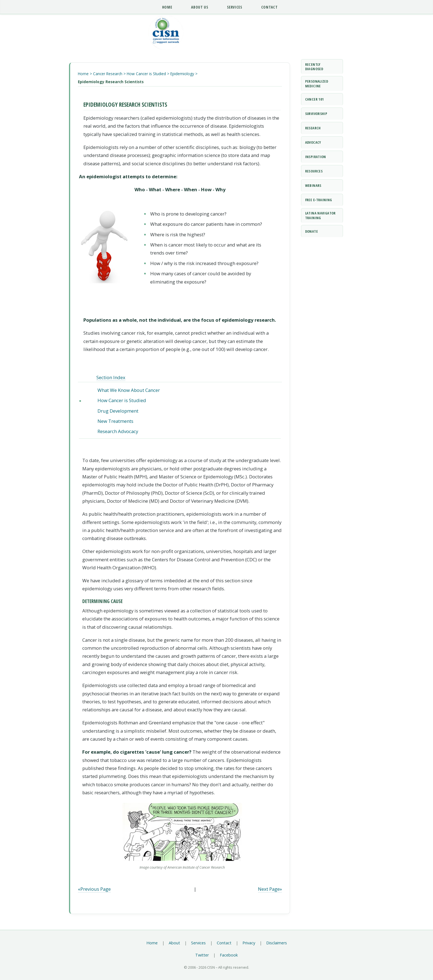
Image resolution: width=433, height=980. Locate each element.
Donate (311, 231)
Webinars (313, 185)
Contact (224, 943)
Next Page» (270, 889)
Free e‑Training (319, 200)
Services (198, 943)
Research (313, 128)
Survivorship (316, 114)
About (174, 943)
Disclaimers (277, 943)
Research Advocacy (118, 431)
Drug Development (118, 411)
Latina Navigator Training (320, 215)
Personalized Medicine (317, 84)
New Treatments (115, 421)
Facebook (229, 955)
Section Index (111, 377)
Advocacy (313, 142)
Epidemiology (182, 74)
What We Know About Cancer (129, 390)
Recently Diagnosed (314, 67)
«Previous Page (94, 889)
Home (83, 74)
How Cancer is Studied (146, 74)
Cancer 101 (315, 99)
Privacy (249, 943)
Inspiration (316, 157)
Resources (314, 171)
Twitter (202, 955)
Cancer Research (108, 74)
